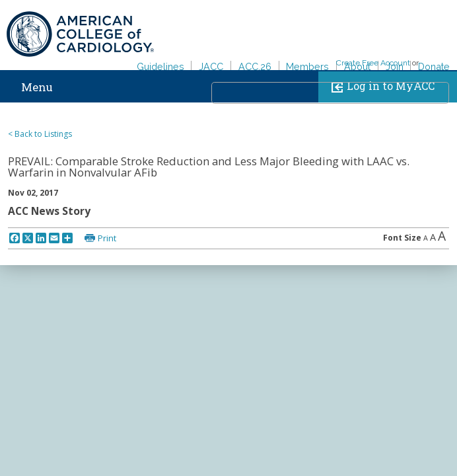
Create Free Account (373, 63)
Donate (434, 66)
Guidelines (160, 66)
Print (107, 238)
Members (307, 66)
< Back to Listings (40, 134)
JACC (211, 66)
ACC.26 (255, 66)
